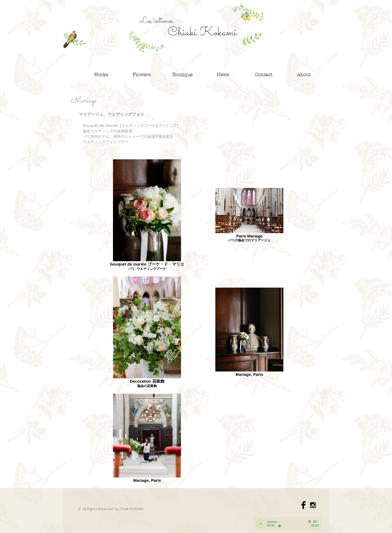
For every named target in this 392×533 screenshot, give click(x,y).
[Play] (261, 524)
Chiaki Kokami (202, 33)
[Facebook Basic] (303, 505)
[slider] (316, 522)
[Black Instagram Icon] (313, 505)
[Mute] (310, 522)
